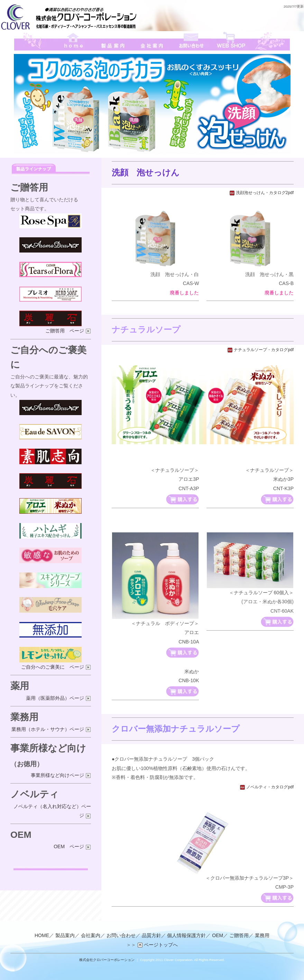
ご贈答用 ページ (68, 331)
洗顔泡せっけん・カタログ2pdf (261, 193)
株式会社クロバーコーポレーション (107, 960)
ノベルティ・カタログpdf (267, 787)
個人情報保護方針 (186, 936)
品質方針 (151, 936)
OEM (218, 936)
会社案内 (91, 936)
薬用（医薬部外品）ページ (58, 698)
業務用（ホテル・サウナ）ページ (51, 729)
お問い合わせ (121, 936)
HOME (42, 936)
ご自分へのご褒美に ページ (56, 667)
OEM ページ (72, 846)
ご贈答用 (239, 936)
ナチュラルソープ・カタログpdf (260, 350)
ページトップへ (158, 945)
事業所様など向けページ (61, 775)
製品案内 (65, 936)
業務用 (262, 936)
